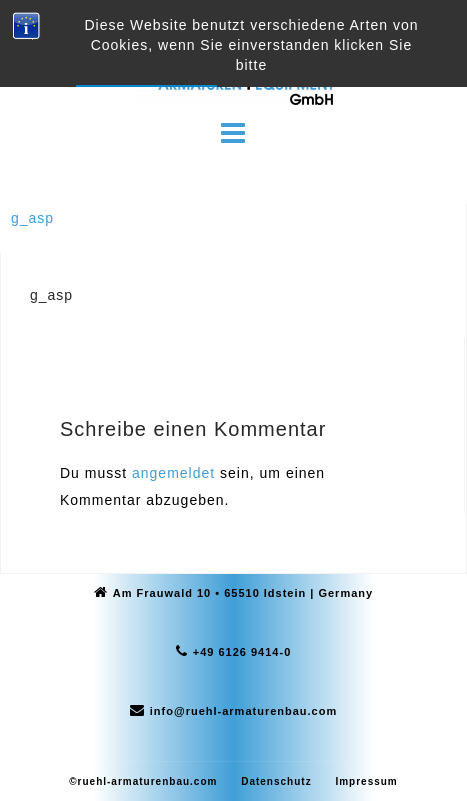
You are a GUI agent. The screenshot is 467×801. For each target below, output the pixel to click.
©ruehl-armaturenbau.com (143, 781)
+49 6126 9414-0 (242, 652)
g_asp (32, 218)
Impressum (366, 781)
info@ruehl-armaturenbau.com (243, 711)
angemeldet (173, 473)
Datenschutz (276, 781)
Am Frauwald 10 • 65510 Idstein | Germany (243, 593)
